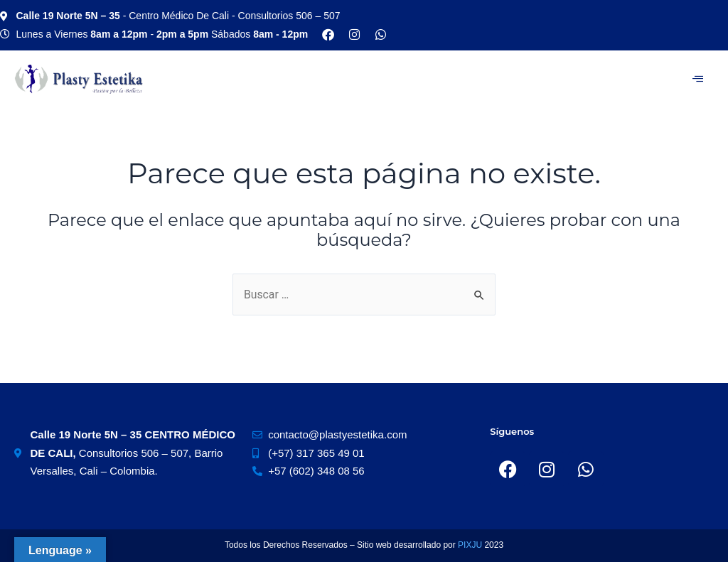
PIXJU (471, 545)
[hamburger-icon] (698, 79)
